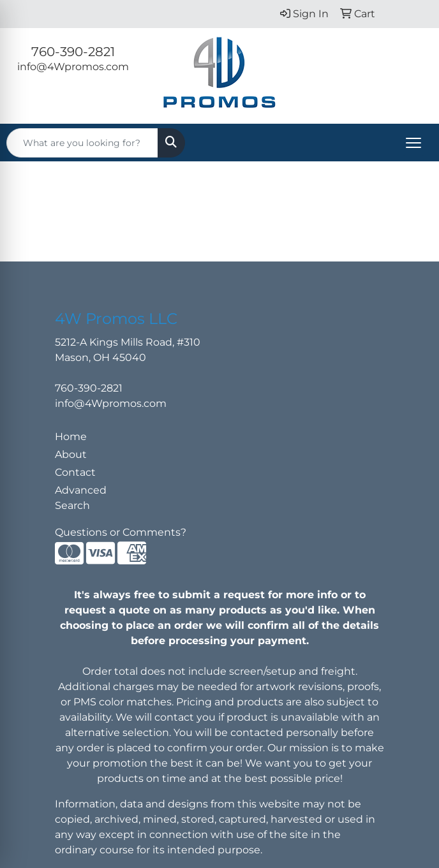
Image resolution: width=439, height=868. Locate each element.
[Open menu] (413, 143)
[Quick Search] (82, 143)
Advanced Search (81, 498)
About (71, 454)
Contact (75, 472)
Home (71, 437)
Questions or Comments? (121, 532)
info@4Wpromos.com (73, 67)
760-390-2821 (73, 52)
